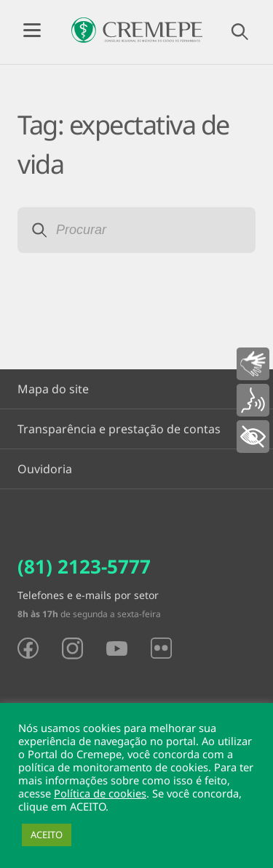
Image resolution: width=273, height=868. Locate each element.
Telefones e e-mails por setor (88, 595)
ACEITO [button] (47, 835)
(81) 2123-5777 (84, 566)
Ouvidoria (45, 469)
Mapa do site (53, 389)
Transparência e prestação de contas (119, 429)
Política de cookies (100, 793)
